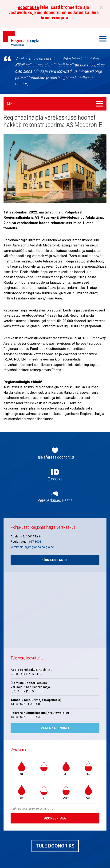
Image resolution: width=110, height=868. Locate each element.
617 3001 (35, 542)
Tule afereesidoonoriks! (55, 457)
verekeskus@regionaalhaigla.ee (32, 547)
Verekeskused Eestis (55, 500)
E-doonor (55, 479)
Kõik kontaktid (55, 560)
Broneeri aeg (55, 818)
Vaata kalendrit (55, 728)
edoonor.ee (28, 7)
